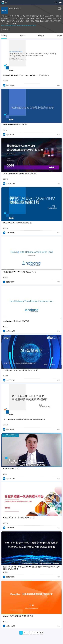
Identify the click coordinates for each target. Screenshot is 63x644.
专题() (23, 36)
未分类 (5, 130)
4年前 (58, 528)
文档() (4, 36)
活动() (41, 36)
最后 (42, 633)
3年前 (58, 85)
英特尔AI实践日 (11, 85)
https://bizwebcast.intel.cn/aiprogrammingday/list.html (19, 26)
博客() (59, 36)
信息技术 (6, 81)
